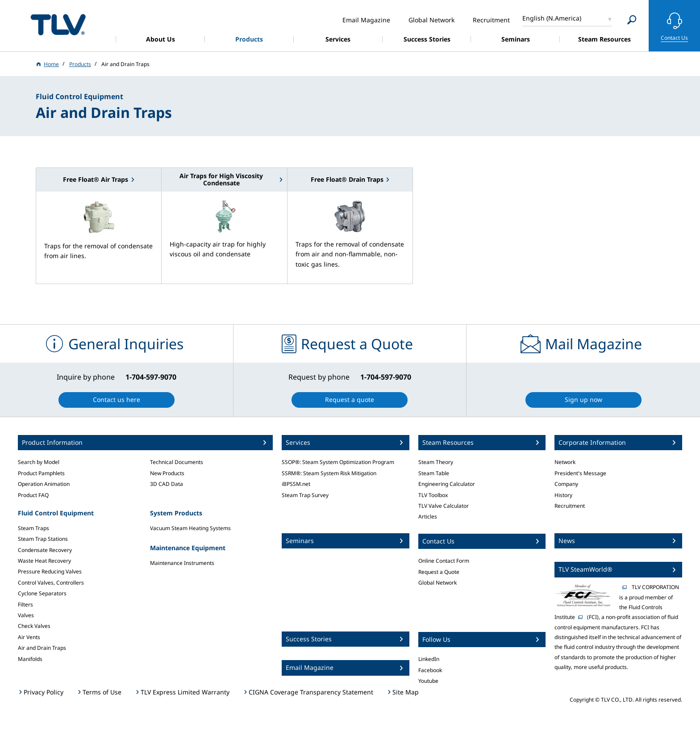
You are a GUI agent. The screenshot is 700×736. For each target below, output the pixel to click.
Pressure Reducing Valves (50, 571)
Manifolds (30, 659)
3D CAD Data (167, 484)
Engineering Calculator (447, 484)
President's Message (580, 473)
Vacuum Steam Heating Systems (190, 528)
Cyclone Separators (42, 593)
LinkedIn (429, 659)
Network (565, 462)
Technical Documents (177, 462)
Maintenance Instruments (182, 563)
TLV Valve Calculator (444, 506)
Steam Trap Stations (43, 539)
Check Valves (34, 626)
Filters (25, 604)
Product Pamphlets (41, 473)
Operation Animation (44, 484)
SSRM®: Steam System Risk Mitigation (329, 473)
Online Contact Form (444, 561)
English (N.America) (552, 18)
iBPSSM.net (296, 484)
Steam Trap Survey (305, 495)
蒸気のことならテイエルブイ (58, 24)
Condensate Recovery (45, 550)
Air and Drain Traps (42, 648)
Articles (428, 516)
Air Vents (29, 637)
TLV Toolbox (433, 495)
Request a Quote (439, 572)
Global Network (437, 583)
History (563, 495)
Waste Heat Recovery (44, 561)
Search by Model (39, 462)
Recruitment (570, 506)
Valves (26, 615)
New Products (167, 473)
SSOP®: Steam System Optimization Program (338, 462)
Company (566, 484)
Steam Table (434, 473)
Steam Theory (436, 462)
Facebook (430, 670)
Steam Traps (33, 528)
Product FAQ (33, 495)
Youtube (428, 681)
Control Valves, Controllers (51, 583)
